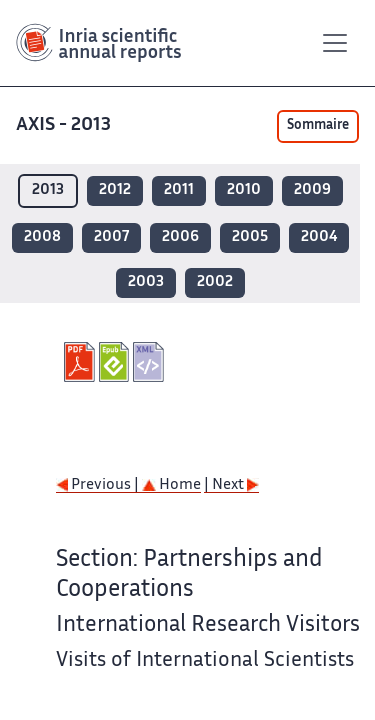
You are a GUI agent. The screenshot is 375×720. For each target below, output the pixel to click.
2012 (115, 190)
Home (171, 485)
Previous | (99, 485)
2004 (319, 237)
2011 (179, 190)
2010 (244, 190)
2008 (42, 237)
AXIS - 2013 (65, 125)
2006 (180, 237)
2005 (250, 237)
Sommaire (318, 126)
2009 (312, 190)
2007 (111, 237)
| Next (231, 485)
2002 (215, 282)
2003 (146, 282)
